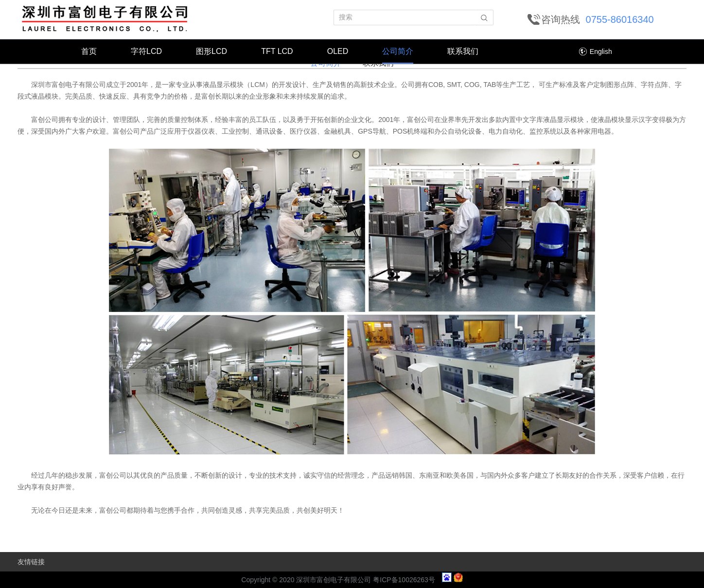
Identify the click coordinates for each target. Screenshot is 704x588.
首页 (89, 51)
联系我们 (463, 51)
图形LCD (211, 51)
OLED (338, 51)
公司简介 (398, 51)
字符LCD (146, 51)
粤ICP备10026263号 (404, 580)
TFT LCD (277, 51)
